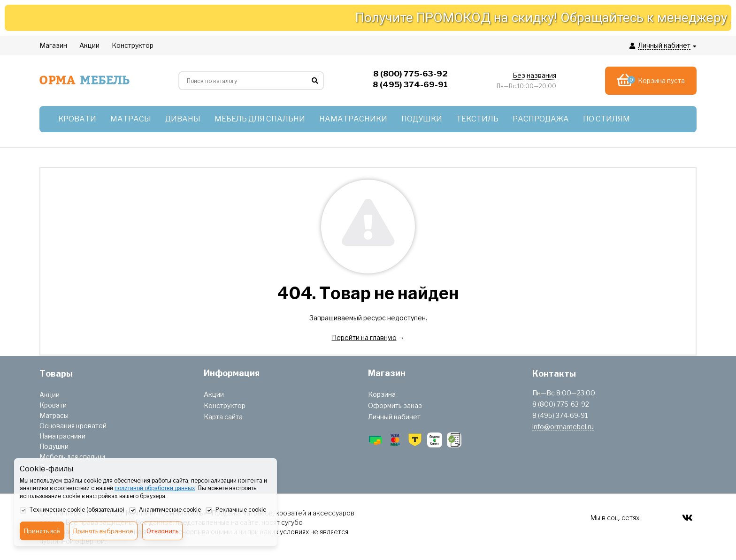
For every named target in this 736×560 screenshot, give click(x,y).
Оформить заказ (395, 405)
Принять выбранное (103, 531)
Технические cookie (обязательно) (72, 510)
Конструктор (225, 405)
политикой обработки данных (155, 488)
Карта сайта (223, 417)
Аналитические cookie (165, 510)
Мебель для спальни (72, 457)
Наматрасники (62, 436)
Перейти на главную (364, 337)
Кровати (53, 405)
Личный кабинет (394, 417)
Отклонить (162, 531)
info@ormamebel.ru (563, 427)
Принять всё (42, 531)
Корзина (382, 394)
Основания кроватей (73, 426)
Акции (50, 395)
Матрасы (54, 415)
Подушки (54, 446)
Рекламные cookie (236, 510)
